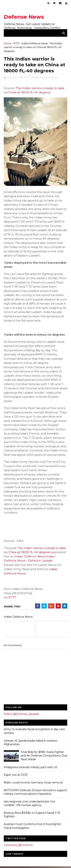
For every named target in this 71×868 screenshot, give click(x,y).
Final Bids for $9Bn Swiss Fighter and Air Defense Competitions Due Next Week (44, 756)
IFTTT (16, 44)
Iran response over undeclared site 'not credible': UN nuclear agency (29, 804)
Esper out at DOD (16, 775)
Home (8, 44)
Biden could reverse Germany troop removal (33, 783)
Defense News (24, 17)
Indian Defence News (35, 44)
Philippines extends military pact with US (31, 768)
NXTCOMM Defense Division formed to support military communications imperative (35, 792)
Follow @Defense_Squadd (21, 715)
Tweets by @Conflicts (18, 846)
